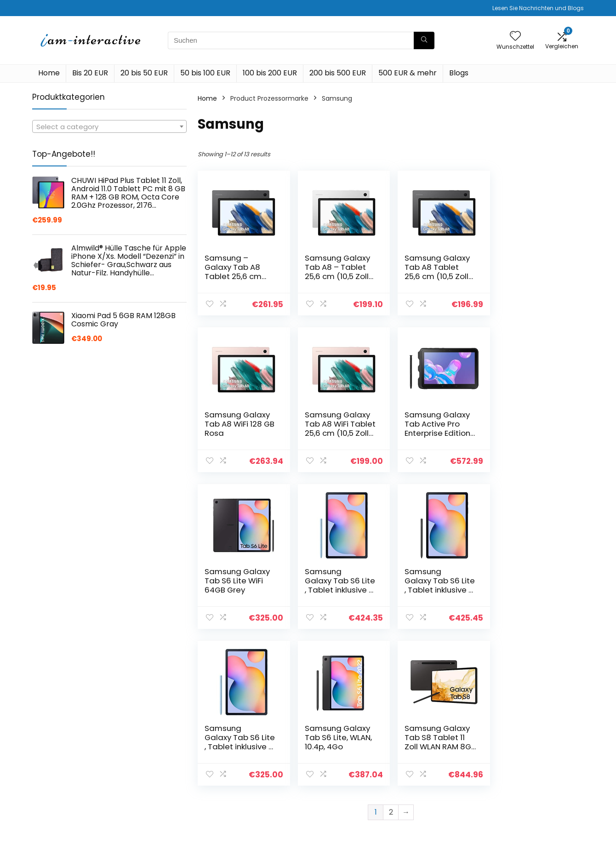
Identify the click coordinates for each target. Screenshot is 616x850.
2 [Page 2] (391, 655)
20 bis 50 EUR (144, 73)
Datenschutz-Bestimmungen (525, 747)
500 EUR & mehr (408, 73)
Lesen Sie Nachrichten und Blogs (538, 8)
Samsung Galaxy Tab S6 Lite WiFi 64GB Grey (434, 424)
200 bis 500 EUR (338, 73)
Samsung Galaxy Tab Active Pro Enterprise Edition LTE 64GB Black (336, 428)
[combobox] (109, 126)
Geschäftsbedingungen (539, 764)
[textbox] (109, 127)
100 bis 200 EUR (270, 73)
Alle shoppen (431, 755)
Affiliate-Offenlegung (536, 776)
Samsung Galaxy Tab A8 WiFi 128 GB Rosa (535, 267)
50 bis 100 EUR (205, 73)
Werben (424, 794)
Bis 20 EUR (90, 73)
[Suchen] (424, 40)
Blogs (459, 73)
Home (49, 73)
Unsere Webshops (440, 781)
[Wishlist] (515, 37)
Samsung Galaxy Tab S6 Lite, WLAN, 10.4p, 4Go (435, 581)
